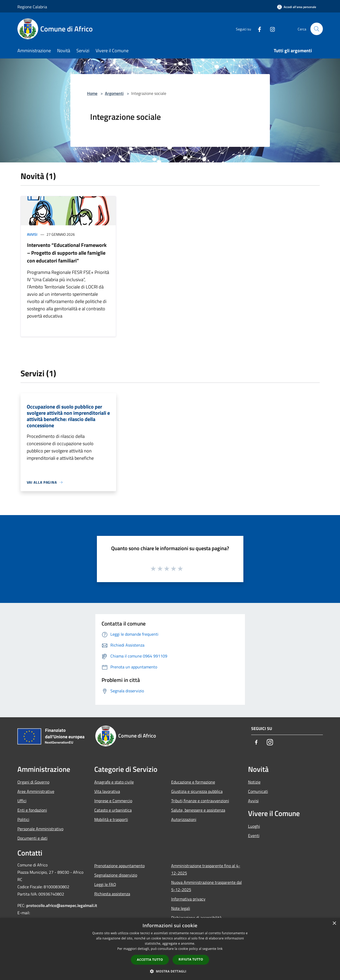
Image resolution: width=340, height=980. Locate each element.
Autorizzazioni (184, 819)
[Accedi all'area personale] (297, 7)
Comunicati (258, 791)
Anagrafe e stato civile (114, 782)
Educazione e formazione (193, 782)
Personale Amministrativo (40, 829)
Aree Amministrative (36, 791)
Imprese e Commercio (113, 801)
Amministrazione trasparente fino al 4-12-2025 (206, 869)
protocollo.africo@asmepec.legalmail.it (62, 905)
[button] (170, 971)
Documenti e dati (32, 838)
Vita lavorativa (107, 791)
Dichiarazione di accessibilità (196, 918)
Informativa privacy (188, 899)
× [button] (334, 923)
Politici (23, 819)
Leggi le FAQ (105, 884)
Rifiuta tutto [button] (191, 959)
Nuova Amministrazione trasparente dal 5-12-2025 (206, 886)
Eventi (254, 836)
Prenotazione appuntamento (119, 866)
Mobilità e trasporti (111, 819)
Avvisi (32, 234)
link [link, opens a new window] (220, 949)
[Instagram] (270, 29)
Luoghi (254, 826)
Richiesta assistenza (112, 894)
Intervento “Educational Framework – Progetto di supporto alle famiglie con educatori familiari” (67, 253)
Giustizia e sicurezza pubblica (197, 791)
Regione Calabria (32, 7)
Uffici (22, 801)
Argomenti (114, 93)
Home (92, 93)
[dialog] (170, 949)
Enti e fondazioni (32, 810)
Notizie (254, 782)
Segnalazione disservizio (116, 875)
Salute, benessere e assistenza (198, 810)
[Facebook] (257, 29)
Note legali (181, 908)
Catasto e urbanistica (113, 810)
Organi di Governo (33, 782)
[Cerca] (317, 29)
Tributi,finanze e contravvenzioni (200, 801)
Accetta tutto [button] (150, 960)
